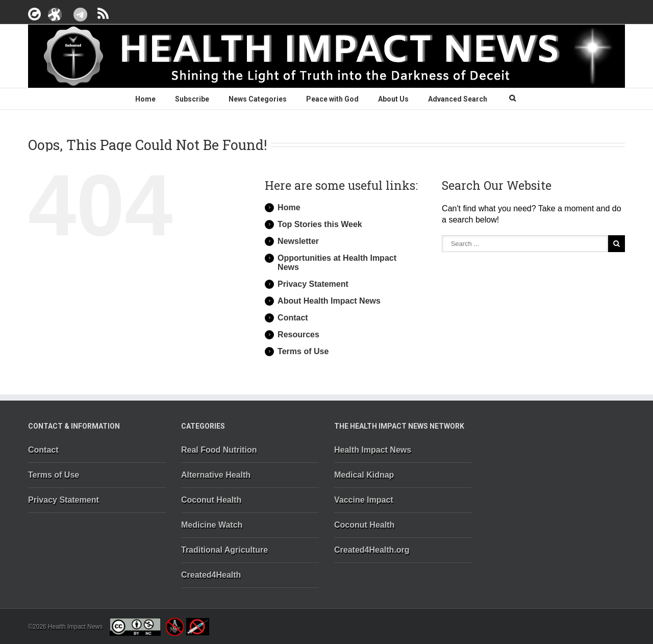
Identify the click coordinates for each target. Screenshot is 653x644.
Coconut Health (211, 500)
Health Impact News (373, 450)
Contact (293, 318)
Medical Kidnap (364, 475)
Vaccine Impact (364, 500)
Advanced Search (458, 99)
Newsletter (298, 241)
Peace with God (332, 99)
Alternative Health (216, 475)
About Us (393, 99)
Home (145, 99)
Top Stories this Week (320, 224)
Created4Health (211, 575)
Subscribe (192, 99)
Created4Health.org (372, 550)
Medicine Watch (212, 525)
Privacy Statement (313, 284)
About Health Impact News (329, 301)
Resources (298, 335)
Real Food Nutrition (219, 450)
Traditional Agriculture (224, 550)
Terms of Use (303, 351)
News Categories (258, 99)
